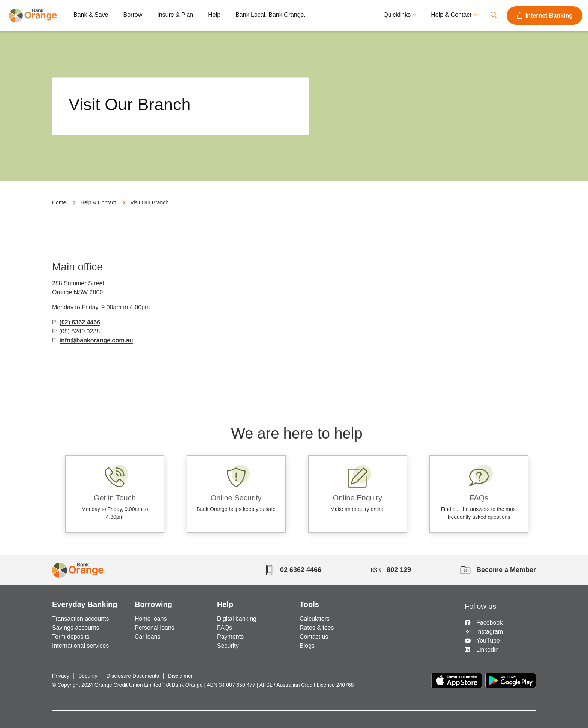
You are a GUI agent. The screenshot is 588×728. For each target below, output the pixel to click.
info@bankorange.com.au (96, 340)
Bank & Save (91, 15)
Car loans (147, 637)
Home (59, 202)
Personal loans (154, 628)
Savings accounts (76, 628)
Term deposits (71, 637)
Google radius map (376, 304)
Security (228, 646)
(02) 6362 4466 (80, 322)
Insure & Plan (175, 15)
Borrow (133, 15)
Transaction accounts (80, 619)
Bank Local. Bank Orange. (271, 15)
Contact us (314, 637)
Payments (230, 637)
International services (80, 646)
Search (493, 16)
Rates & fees (317, 628)
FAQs (225, 628)
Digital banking (237, 619)
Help (214, 15)
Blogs (307, 646)
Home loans (151, 619)
